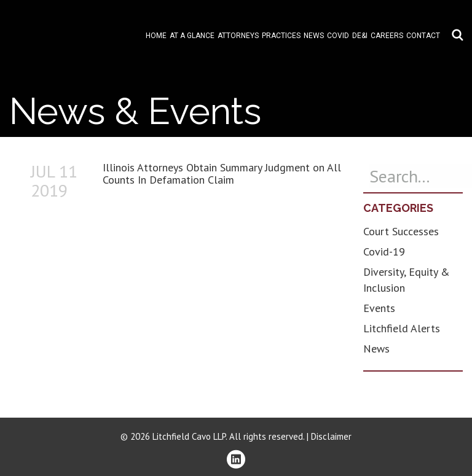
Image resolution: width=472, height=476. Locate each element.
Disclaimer (331, 436)
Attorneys (238, 36)
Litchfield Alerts (402, 328)
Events (379, 308)
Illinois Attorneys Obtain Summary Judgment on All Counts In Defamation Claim (222, 174)
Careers (387, 36)
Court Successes (401, 231)
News (314, 36)
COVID (338, 36)
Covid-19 (384, 252)
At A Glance (192, 36)
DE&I (360, 36)
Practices (281, 36)
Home (156, 36)
